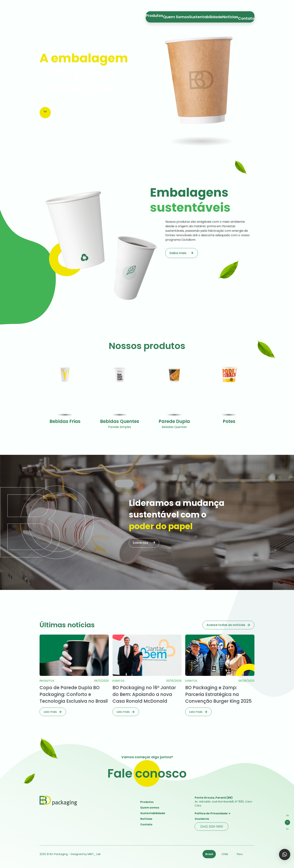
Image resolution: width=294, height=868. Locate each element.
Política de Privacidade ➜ (213, 813)
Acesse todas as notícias (226, 625)
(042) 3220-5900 (212, 827)
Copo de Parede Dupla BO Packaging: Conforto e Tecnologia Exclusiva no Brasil (74, 694)
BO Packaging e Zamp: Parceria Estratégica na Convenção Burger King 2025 (218, 694)
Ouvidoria (202, 819)
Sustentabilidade (208, 16)
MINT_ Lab (94, 854)
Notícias (228, 16)
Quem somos (150, 808)
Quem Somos (184, 16)
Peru (240, 854)
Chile (225, 854)
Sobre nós (140, 543)
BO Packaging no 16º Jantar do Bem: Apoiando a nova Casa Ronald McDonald (144, 694)
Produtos (166, 16)
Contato (244, 16)
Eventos (118, 681)
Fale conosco (147, 773)
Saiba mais (178, 253)
